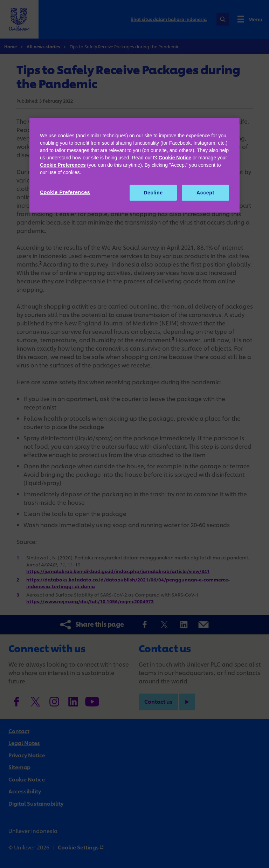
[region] (134, 166)
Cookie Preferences (63, 165)
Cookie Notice (175, 158)
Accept (205, 193)
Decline (153, 193)
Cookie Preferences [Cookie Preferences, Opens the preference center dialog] (65, 192)
